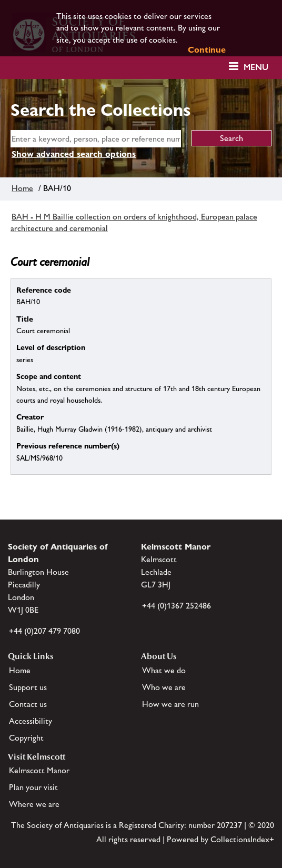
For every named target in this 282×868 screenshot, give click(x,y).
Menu (256, 67)
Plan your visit (33, 787)
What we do (164, 670)
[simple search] (96, 139)
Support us (28, 687)
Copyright (26, 738)
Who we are (164, 687)
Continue (207, 50)
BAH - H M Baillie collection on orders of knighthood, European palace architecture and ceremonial (134, 222)
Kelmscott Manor (39, 770)
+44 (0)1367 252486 (177, 606)
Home (22, 188)
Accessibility (31, 721)
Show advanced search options (74, 154)
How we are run (170, 704)
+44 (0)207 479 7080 (44, 631)
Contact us (28, 704)
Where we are (34, 804)
